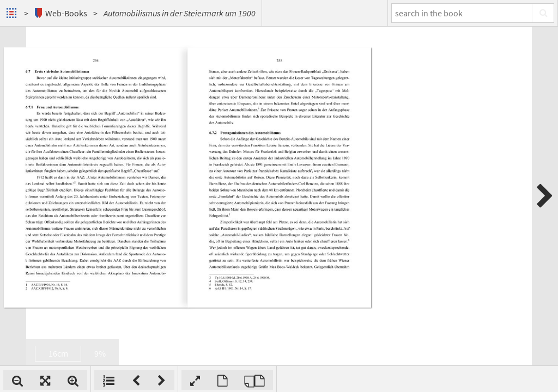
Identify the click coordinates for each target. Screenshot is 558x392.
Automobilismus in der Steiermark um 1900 (180, 13)
